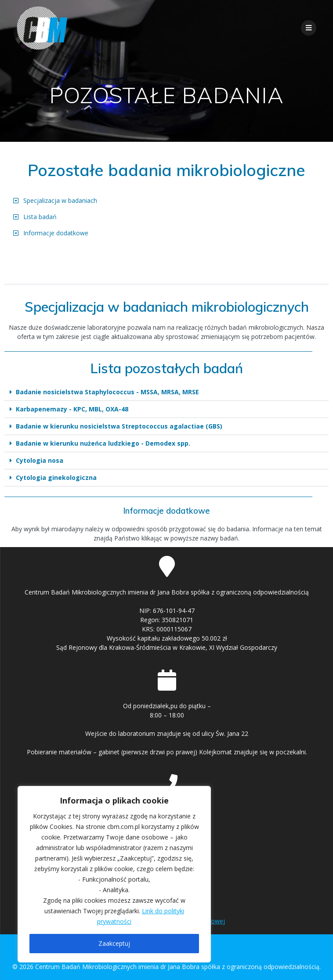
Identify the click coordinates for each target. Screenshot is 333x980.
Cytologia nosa (40, 460)
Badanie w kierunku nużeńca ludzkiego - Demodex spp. (103, 443)
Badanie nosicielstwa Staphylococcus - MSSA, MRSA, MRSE (107, 392)
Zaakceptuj (114, 943)
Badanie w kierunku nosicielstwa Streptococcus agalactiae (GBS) (119, 426)
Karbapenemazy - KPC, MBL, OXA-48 (72, 409)
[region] (114, 874)
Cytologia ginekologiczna (56, 477)
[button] (166, 392)
